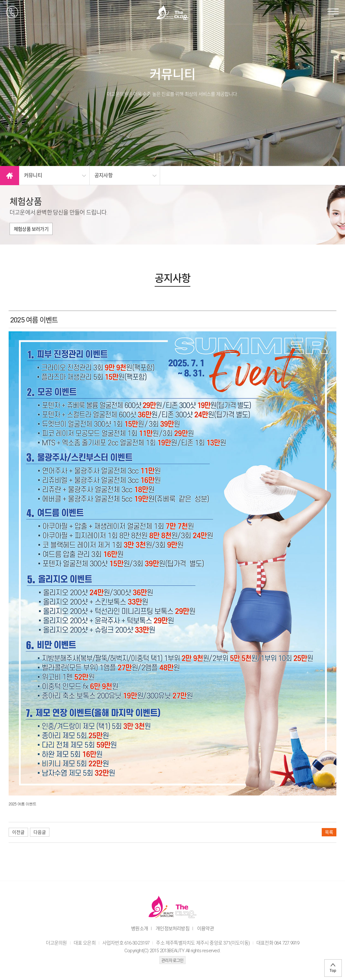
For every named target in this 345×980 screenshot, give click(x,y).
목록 (329, 832)
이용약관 (206, 929)
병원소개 (139, 929)
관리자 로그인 (172, 960)
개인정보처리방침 (172, 929)
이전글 (18, 832)
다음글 (40, 832)
